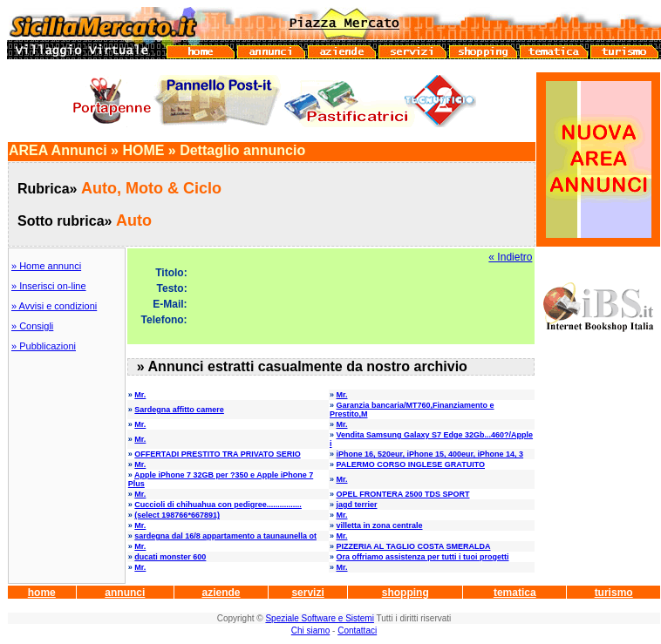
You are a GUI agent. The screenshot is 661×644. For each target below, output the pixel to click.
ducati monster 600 (170, 557)
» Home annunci (46, 266)
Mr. (140, 395)
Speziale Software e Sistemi (320, 618)
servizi (307, 593)
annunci (125, 593)
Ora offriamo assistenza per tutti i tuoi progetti (422, 557)
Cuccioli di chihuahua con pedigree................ (218, 505)
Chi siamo (310, 630)
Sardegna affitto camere (179, 410)
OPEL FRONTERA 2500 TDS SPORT (402, 494)
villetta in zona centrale (379, 525)
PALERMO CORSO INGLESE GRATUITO (410, 464)
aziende (221, 593)
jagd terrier (356, 505)
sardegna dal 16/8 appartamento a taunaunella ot (225, 536)
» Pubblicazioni (44, 346)
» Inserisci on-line (49, 286)
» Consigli (32, 326)
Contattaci (357, 630)
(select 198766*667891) (177, 515)
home (42, 593)
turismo (614, 593)
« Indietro (510, 257)
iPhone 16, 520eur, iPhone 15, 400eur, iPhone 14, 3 (429, 454)
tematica (515, 593)
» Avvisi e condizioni (54, 306)
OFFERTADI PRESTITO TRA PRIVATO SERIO (217, 454)
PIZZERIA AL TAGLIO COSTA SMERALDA (413, 546)
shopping (405, 593)
